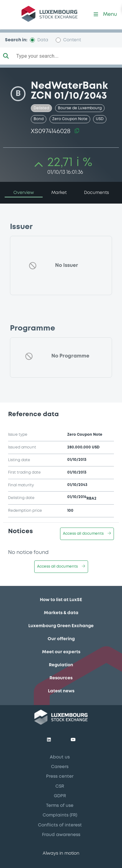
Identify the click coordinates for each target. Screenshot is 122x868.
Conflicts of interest (60, 825)
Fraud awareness (61, 835)
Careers (60, 767)
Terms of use (60, 806)
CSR (60, 786)
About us (60, 757)
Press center (60, 776)
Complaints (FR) (60, 815)
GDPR (60, 796)
